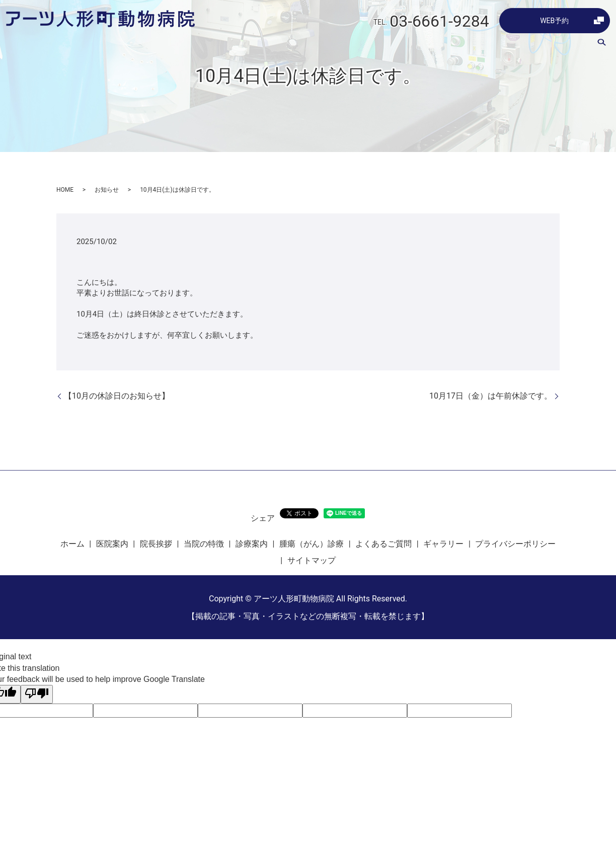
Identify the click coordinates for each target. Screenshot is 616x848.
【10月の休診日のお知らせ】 (117, 396)
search (601, 45)
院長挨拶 (291, 45)
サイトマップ (312, 560)
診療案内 (382, 45)
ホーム (210, 45)
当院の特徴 (337, 45)
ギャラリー (562, 45)
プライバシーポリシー (515, 544)
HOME (65, 190)
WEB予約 (554, 21)
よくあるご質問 (506, 45)
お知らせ (107, 190)
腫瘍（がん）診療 (439, 45)
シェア (263, 518)
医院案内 (249, 45)
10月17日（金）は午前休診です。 (491, 396)
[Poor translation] (37, 694)
